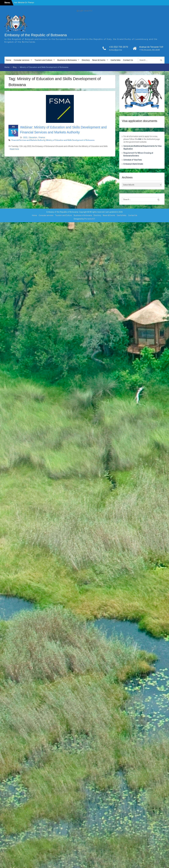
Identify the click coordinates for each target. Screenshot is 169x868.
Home (8, 60)
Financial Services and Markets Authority (28, 140)
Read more (14, 149)
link (140, 139)
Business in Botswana (67, 60)
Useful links (116, 60)
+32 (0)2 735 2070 (119, 47)
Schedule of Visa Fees (133, 160)
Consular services (22, 60)
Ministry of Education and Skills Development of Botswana (70, 140)
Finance (42, 137)
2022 (25, 137)
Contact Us (128, 60)
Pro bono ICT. (90, 219)
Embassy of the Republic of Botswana (36, 35)
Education (33, 137)
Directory (86, 60)
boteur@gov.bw (116, 50)
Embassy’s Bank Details (133, 164)
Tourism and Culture (43, 60)
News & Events (99, 60)
